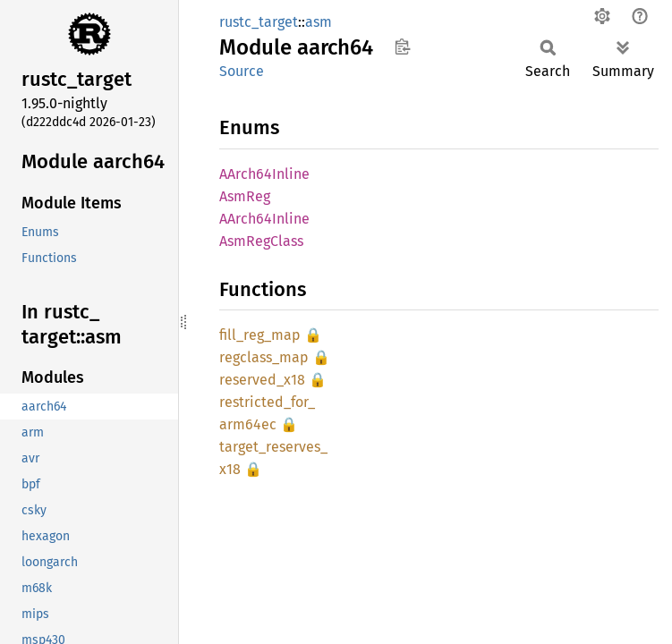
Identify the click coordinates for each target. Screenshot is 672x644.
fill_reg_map (260, 335)
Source (242, 71)
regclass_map (264, 357)
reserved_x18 (262, 380)
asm (319, 22)
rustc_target (259, 22)
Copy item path (402, 47)
